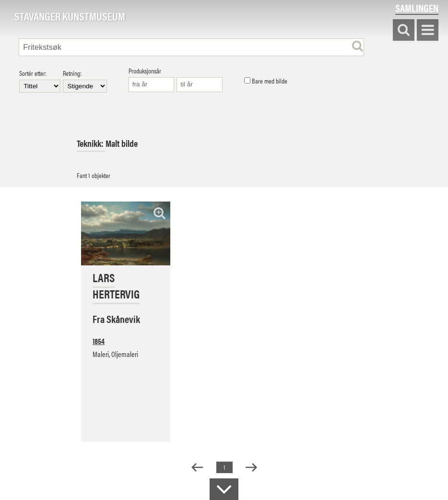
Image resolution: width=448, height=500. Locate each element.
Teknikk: (91, 143)
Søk (404, 30)
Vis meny (428, 30)
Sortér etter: (40, 81)
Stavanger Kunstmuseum (70, 17)
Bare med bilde (266, 81)
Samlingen (417, 8)
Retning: (85, 81)
